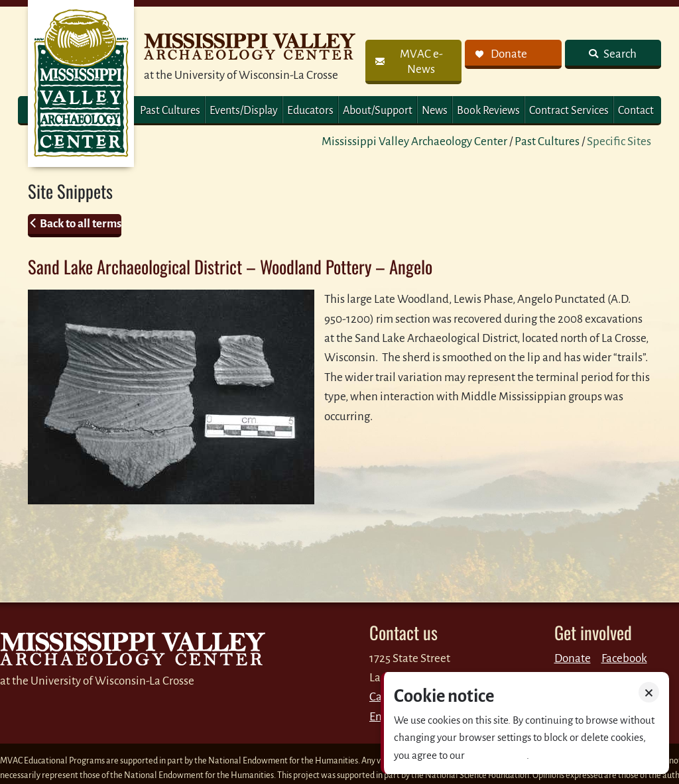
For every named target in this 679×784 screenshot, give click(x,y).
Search (619, 54)
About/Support (378, 111)
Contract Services (569, 111)
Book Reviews (488, 111)
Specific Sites (619, 141)
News (435, 111)
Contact (636, 111)
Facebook (624, 658)
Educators (310, 111)
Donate (573, 658)
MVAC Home (81, 84)
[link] (413, 62)
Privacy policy (497, 755)
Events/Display (244, 111)
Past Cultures (170, 111)
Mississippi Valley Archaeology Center (414, 141)
